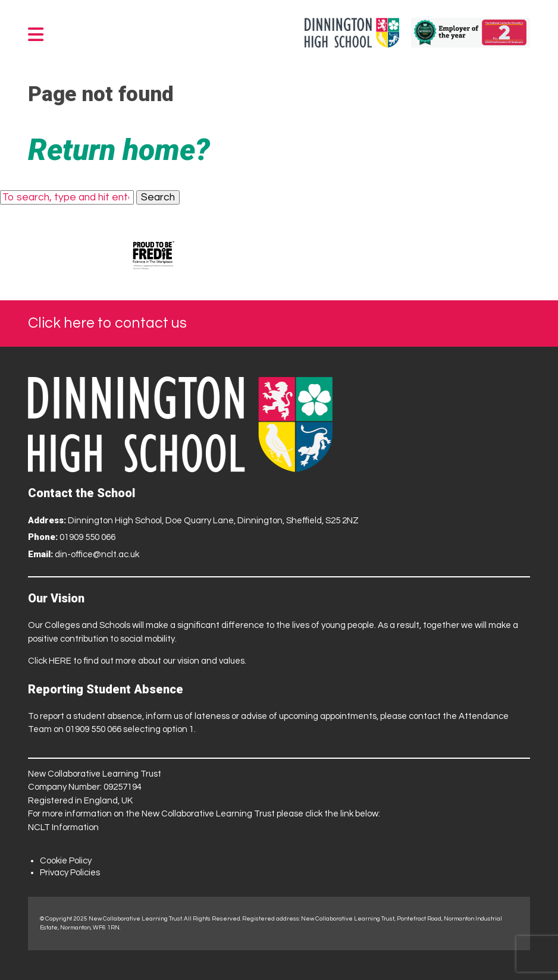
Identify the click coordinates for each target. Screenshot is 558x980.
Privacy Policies (70, 873)
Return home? (119, 150)
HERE (60, 661)
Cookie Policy (66, 861)
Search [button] (158, 197)
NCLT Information (63, 827)
